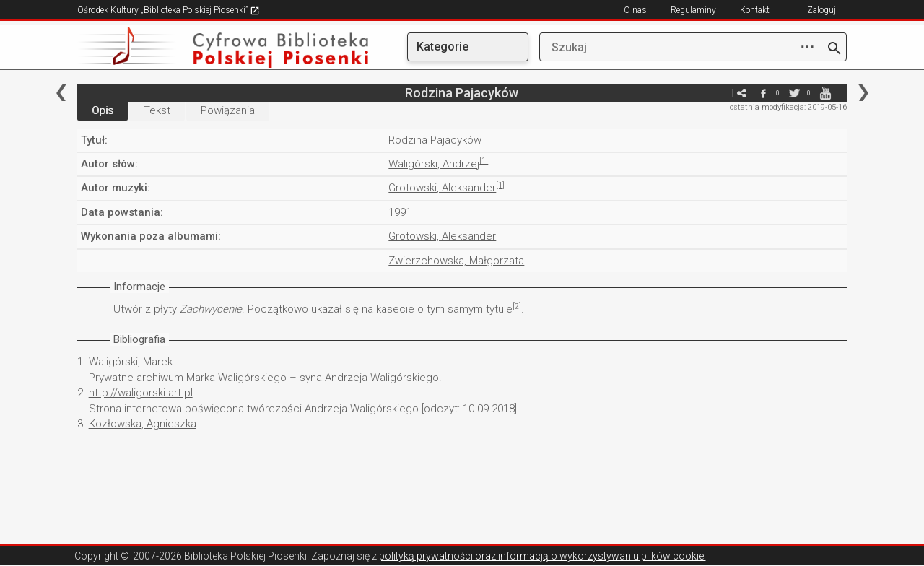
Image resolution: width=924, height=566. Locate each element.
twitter (794, 93)
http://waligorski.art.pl (141, 393)
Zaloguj (821, 10)
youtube (825, 93)
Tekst (157, 110)
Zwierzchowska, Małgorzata (456, 261)
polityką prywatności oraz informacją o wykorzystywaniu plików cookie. (542, 556)
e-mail (720, 93)
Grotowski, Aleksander (442, 188)
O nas (635, 10)
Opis (103, 110)
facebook (763, 93)
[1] (484, 161)
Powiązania (228, 110)
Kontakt (755, 10)
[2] (517, 306)
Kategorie (443, 47)
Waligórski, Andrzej (434, 164)
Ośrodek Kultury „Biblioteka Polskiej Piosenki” (169, 10)
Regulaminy (693, 10)
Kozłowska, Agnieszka (143, 424)
